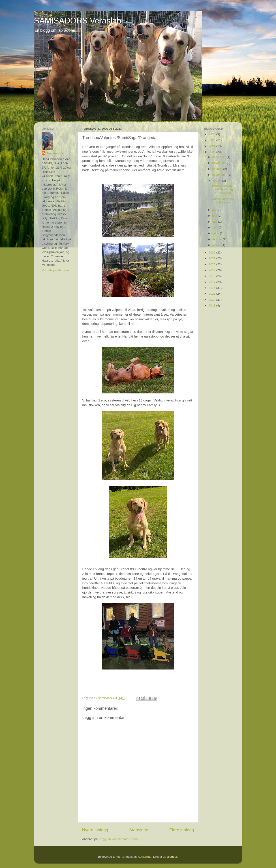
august (217, 181)
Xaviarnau (145, 857)
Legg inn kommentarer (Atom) (119, 839)
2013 (212, 305)
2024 (212, 146)
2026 (212, 134)
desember (220, 157)
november (220, 163)
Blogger (172, 857)
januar (217, 245)
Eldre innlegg (182, 830)
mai (215, 222)
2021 (212, 258)
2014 (212, 300)
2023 (212, 152)
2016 (212, 288)
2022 (212, 252)
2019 (212, 270)
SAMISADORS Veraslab (78, 21)
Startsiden (139, 830)
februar (218, 239)
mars (216, 233)
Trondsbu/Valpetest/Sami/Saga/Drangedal (223, 189)
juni (215, 216)
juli (215, 210)
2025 (212, 140)
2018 (212, 276)
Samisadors (55, 153)
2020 (212, 264)
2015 (212, 294)
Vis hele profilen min (55, 270)
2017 (212, 282)
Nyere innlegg (95, 830)
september (220, 175)
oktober (218, 169)
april (216, 227)
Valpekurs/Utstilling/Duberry (223, 201)
